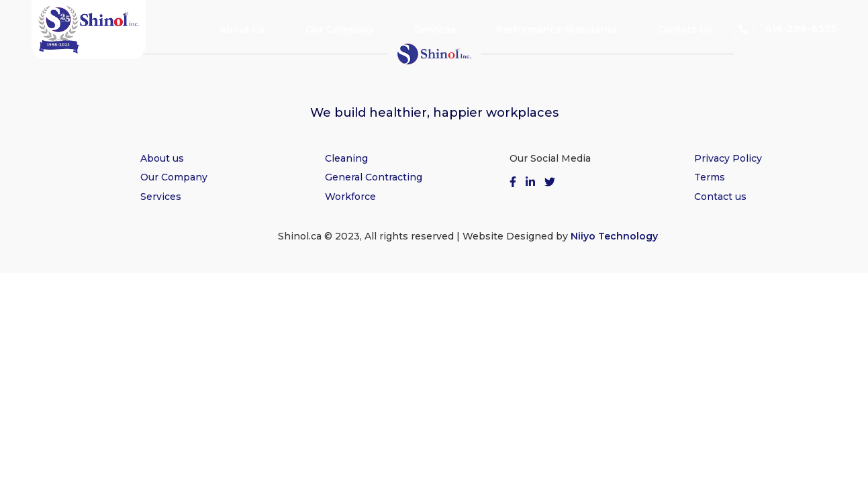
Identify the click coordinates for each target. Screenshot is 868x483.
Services (435, 30)
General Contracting (374, 177)
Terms (710, 177)
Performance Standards (556, 30)
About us (162, 158)
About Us (242, 30)
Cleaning (346, 158)
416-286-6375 (784, 30)
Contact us (720, 197)
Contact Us (684, 30)
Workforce (350, 197)
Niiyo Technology (614, 236)
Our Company (340, 30)
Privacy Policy (728, 158)
